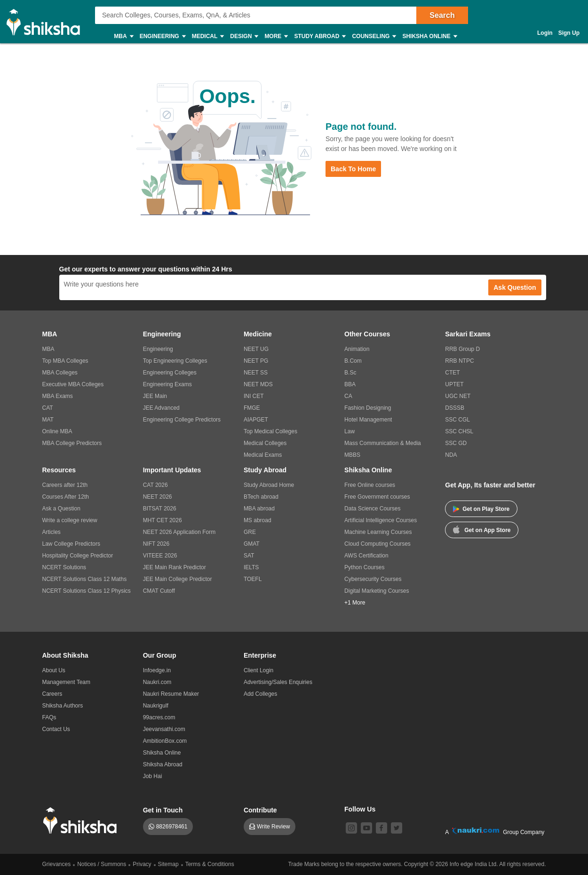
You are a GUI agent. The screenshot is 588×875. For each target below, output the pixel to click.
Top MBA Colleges (65, 361)
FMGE (252, 408)
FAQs (49, 717)
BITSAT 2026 (160, 509)
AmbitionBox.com (165, 741)
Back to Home (353, 169)
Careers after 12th (65, 485)
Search (442, 15)
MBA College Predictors (72, 443)
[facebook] (381, 828)
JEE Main (155, 396)
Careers (52, 694)
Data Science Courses (372, 509)
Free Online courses (370, 485)
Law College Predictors (71, 544)
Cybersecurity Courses (373, 579)
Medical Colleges (265, 443)
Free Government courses (377, 497)
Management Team (67, 682)
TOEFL (253, 579)
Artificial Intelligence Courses (381, 520)
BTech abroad (261, 497)
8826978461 (172, 827)
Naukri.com (157, 682)
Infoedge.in (157, 670)
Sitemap (168, 864)
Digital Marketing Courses (377, 591)
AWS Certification (366, 556)
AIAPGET (256, 420)
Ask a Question (61, 509)
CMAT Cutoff (159, 591)
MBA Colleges (60, 373)
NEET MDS (258, 384)
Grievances (57, 864)
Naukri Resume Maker (171, 694)
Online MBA (57, 431)
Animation (357, 349)
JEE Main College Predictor (178, 579)
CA (348, 396)
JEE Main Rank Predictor (175, 567)
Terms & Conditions (210, 864)
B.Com (353, 361)
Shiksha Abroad (163, 764)
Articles (52, 532)
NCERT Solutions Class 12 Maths (85, 579)
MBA (123, 36)
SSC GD (456, 443)
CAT (48, 408)
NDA (451, 455)
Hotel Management (368, 420)
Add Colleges (260, 694)
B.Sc (350, 373)
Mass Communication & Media (383, 443)
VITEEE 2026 (160, 556)
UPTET (454, 384)
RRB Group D (462, 349)
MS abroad (258, 520)
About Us (54, 670)
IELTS (251, 567)
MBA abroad (259, 509)
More (276, 36)
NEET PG (256, 361)
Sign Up (569, 33)
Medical (208, 36)
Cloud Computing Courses (377, 544)
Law (350, 431)
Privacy (142, 864)
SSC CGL (457, 420)
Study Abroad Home (269, 485)
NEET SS (256, 373)
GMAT (252, 544)
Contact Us (56, 729)
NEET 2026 (158, 497)
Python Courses (364, 567)
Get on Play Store (481, 509)
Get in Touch (163, 810)
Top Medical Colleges (270, 431)
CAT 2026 (155, 485)
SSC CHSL (459, 431)
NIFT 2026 (156, 544)
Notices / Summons (102, 864)
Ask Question (515, 287)
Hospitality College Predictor (78, 556)
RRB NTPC (459, 361)
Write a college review (70, 520)
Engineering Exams (167, 384)
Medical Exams (263, 455)
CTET (452, 373)
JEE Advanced (161, 408)
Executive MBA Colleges (73, 384)
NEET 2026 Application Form (179, 532)
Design (244, 36)
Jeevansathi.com (164, 729)
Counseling (373, 36)
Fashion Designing (368, 408)
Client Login (258, 670)
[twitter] (397, 828)
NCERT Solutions (64, 567)
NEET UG (256, 349)
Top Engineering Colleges (175, 361)
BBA (350, 384)
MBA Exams (58, 396)
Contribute (260, 810)
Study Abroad (319, 36)
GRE (250, 532)
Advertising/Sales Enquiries (278, 682)
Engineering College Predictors (182, 420)
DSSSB (455, 408)
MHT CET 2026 (163, 520)
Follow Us (360, 809)
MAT (48, 420)
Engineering (162, 36)
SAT (249, 556)
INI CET (254, 396)
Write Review (273, 827)
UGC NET (458, 396)
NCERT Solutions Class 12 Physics (87, 591)
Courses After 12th (66, 497)
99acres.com (159, 717)
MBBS (352, 455)
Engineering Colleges (170, 373)
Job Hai (153, 776)
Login (545, 33)
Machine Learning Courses (378, 532)
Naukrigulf (156, 706)
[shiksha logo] (83, 821)
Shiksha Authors (63, 706)
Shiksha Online (429, 36)
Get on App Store (482, 529)
